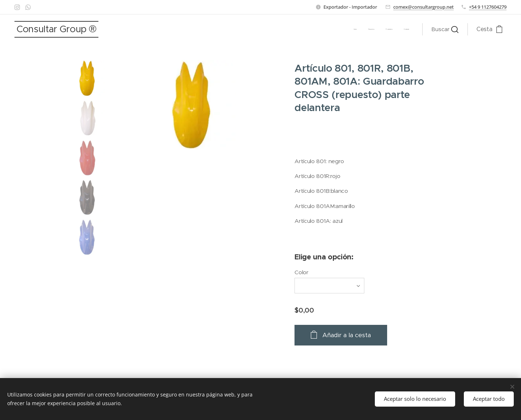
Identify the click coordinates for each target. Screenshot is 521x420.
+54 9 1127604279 (488, 7)
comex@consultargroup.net (423, 7)
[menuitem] (376, 29)
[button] (445, 29)
